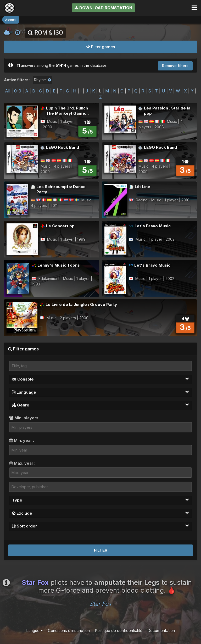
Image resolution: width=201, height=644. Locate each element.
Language (100, 392)
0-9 (18, 91)
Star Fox (100, 604)
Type (100, 500)
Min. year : (22, 440)
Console (100, 379)
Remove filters (175, 66)
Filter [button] (101, 550)
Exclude (100, 513)
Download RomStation (103, 8)
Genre (100, 405)
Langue (35, 631)
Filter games (101, 47)
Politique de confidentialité (119, 631)
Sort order (100, 526)
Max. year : (22, 463)
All (8, 91)
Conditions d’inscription (69, 631)
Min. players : (25, 418)
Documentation (161, 631)
